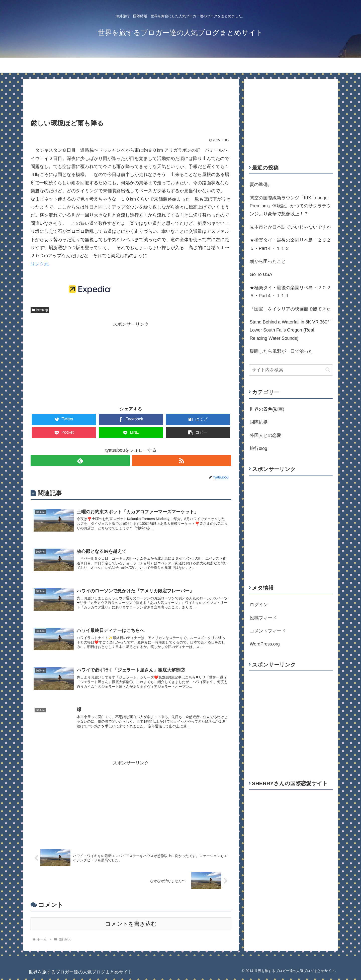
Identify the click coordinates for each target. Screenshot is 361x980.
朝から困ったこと (268, 261)
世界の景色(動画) (267, 409)
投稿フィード (263, 618)
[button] (328, 370)
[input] (291, 370)
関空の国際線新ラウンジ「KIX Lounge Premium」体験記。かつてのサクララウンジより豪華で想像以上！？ (290, 206)
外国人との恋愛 (265, 435)
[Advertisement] (131, 95)
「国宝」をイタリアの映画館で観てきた (290, 309)
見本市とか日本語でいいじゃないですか (290, 227)
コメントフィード (268, 631)
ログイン (259, 605)
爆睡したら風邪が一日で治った (281, 351)
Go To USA (261, 274)
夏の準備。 (261, 185)
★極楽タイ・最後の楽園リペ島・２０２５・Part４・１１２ (290, 244)
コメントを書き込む (131, 926)
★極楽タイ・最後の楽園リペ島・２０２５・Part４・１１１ (290, 292)
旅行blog (40, 310)
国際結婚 (259, 422)
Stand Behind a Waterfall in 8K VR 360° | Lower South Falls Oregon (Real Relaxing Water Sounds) (291, 330)
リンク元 (40, 264)
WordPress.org (265, 644)
